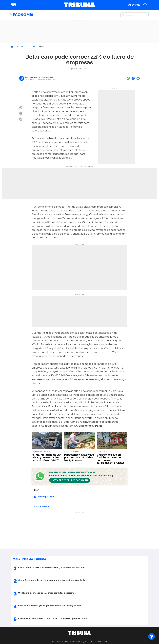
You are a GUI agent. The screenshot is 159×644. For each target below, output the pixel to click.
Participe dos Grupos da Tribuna (70, 480)
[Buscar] (135, 15)
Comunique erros (44, 497)
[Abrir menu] (13, 5)
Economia (23, 15)
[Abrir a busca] (145, 5)
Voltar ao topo (42, 507)
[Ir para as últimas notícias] (134, 5)
